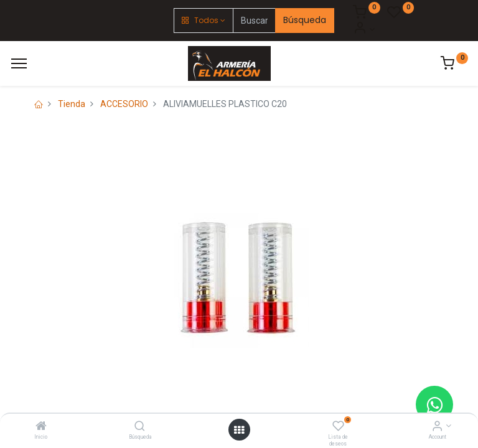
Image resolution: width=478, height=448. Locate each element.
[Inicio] (41, 427)
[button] (204, 21)
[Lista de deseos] (338, 427)
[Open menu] (239, 430)
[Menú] (19, 63)
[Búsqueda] (140, 427)
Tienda (72, 104)
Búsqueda (305, 20)
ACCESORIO (124, 104)
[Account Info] (437, 427)
